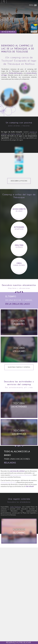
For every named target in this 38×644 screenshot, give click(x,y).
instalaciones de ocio (8, 482)
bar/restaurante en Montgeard (21, 475)
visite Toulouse (15, 507)
